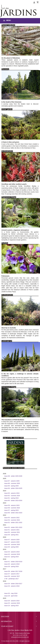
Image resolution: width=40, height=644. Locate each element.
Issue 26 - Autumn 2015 (12, 601)
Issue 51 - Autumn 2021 (12, 530)
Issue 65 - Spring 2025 (11, 486)
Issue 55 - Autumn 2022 (12, 518)
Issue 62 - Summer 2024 (12, 496)
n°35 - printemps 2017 (11, 579)
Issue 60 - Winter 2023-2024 (13, 500)
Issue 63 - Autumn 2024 (12, 493)
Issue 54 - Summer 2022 (12, 520)
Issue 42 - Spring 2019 (11, 557)
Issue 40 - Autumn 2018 (12, 564)
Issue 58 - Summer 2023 (12, 508)
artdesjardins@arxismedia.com (20, 637)
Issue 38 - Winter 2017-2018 (13, 571)
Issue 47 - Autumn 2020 (12, 540)
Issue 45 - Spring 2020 (11, 547)
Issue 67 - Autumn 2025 (12, 481)
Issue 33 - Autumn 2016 (12, 586)
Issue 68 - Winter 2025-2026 (13, 476)
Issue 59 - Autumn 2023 (12, 505)
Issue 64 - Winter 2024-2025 (13, 488)
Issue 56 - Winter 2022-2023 (13, 513)
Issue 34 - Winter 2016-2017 (13, 584)
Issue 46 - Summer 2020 (12, 544)
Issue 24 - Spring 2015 (11, 606)
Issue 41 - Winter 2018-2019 (13, 562)
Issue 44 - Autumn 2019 (12, 552)
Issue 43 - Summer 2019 (12, 554)
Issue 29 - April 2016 (11, 596)
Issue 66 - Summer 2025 (12, 483)
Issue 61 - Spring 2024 (11, 498)
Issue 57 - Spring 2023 (11, 510)
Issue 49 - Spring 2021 (11, 535)
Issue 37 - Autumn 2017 (12, 574)
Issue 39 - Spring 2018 (11, 566)
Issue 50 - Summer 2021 (12, 532)
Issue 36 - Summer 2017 (12, 576)
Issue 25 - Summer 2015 (12, 603)
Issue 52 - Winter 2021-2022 (13, 522)
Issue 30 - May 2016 (11, 593)
